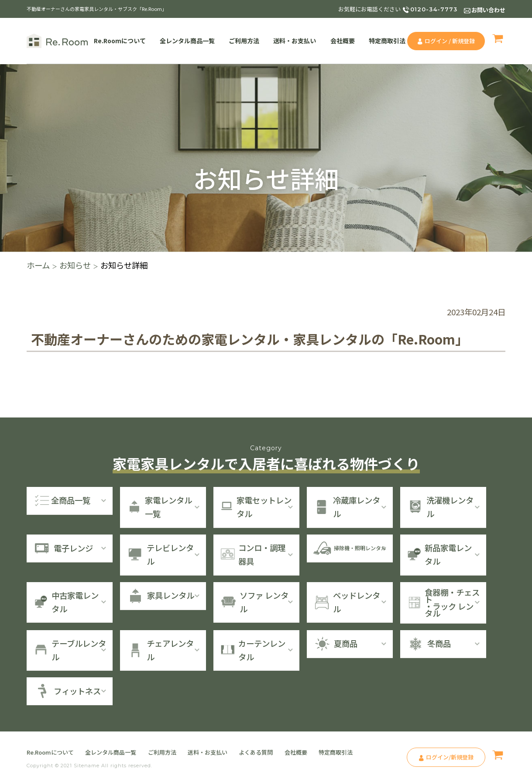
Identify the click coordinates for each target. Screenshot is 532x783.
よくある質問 (256, 752)
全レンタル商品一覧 (187, 41)
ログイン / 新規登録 (450, 41)
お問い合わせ (488, 10)
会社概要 (343, 41)
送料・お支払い (295, 41)
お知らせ (75, 265)
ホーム (38, 265)
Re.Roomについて (120, 41)
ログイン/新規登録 (450, 757)
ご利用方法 (244, 41)
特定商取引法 (387, 41)
